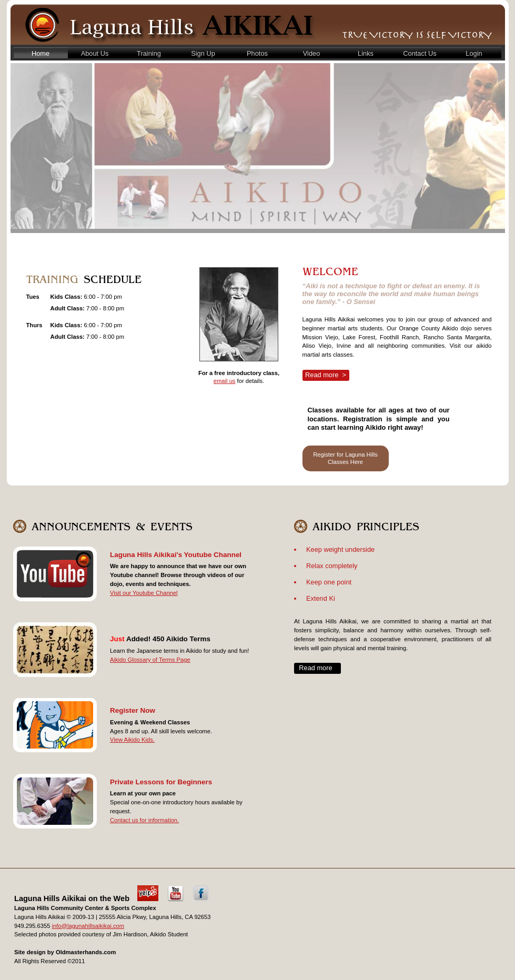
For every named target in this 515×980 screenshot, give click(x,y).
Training (149, 53)
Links (366, 53)
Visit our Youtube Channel (144, 593)
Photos (257, 53)
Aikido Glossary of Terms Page (150, 660)
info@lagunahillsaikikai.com (88, 926)
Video (312, 53)
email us (225, 381)
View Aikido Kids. (132, 740)
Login (474, 53)
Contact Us (420, 53)
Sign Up (203, 53)
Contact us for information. (144, 820)
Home (41, 53)
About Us (95, 53)
